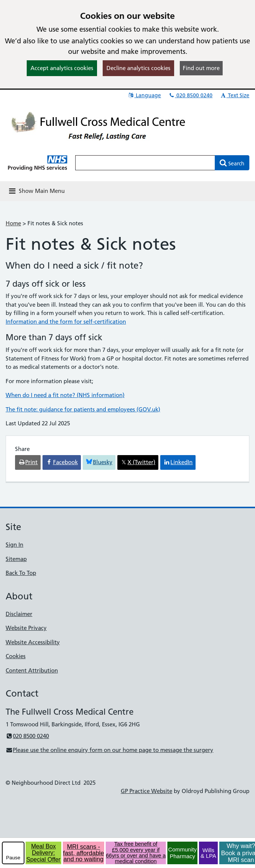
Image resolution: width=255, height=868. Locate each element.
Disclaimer (19, 614)
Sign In (14, 545)
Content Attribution (32, 670)
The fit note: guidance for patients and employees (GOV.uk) (83, 409)
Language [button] (144, 95)
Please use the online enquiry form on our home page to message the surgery (109, 750)
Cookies (16, 656)
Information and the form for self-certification (66, 322)
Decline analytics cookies (138, 68)
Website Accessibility (33, 642)
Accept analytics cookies (62, 68)
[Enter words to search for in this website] (145, 163)
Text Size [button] (235, 95)
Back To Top (21, 573)
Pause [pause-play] (13, 858)
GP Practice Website (146, 791)
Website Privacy (26, 628)
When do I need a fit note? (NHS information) (65, 395)
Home (13, 223)
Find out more (201, 68)
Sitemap (16, 559)
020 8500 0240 (190, 95)
